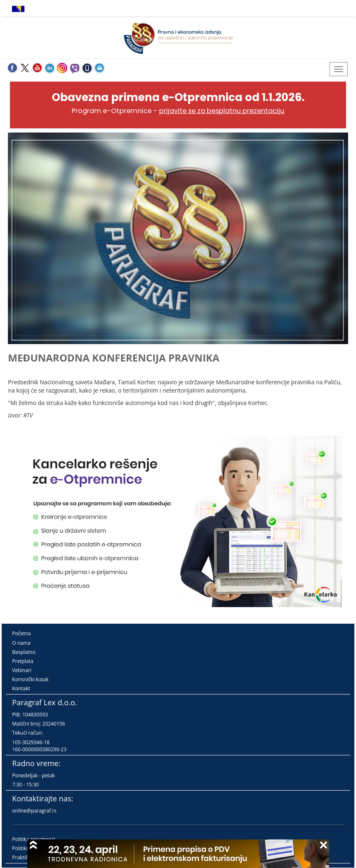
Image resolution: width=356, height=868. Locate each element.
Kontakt (21, 688)
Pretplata (23, 661)
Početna (21, 633)
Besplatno (24, 652)
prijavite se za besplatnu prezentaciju (222, 111)
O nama (21, 643)
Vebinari (22, 670)
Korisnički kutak (30, 679)
